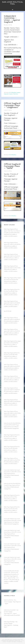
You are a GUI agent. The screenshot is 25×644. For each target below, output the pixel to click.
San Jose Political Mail (13, 3)
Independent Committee (8, 94)
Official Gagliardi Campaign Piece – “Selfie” (12, 166)
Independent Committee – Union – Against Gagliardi (12, 19)
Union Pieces (16, 94)
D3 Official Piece (13, 155)
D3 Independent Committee (15, 92)
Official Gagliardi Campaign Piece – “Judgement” (12, 105)
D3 (9, 92)
